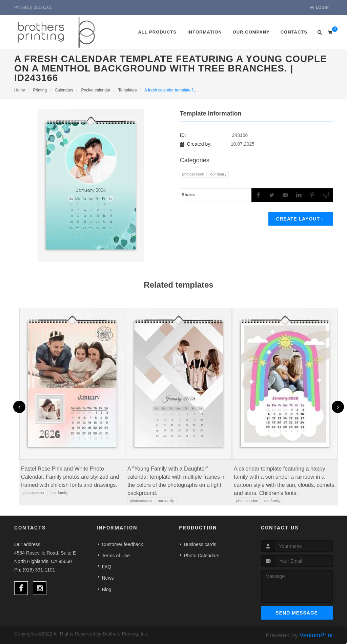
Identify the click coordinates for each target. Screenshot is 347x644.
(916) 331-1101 (37, 7)
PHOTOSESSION (193, 174)
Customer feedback (123, 544)
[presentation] (19, 407)
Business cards (200, 544)
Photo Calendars (202, 556)
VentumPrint (316, 635)
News (108, 578)
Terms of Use (116, 556)
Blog (107, 589)
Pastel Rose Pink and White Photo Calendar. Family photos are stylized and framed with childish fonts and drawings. (70, 477)
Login (320, 8)
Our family (219, 174)
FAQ (107, 567)
